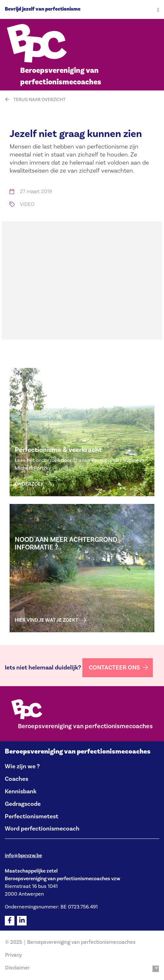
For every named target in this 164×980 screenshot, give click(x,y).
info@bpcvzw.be (23, 856)
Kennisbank (21, 791)
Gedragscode (23, 804)
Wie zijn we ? (22, 766)
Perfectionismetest (32, 816)
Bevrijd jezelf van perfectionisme (43, 9)
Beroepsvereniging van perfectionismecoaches (78, 751)
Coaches (16, 779)
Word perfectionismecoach (42, 829)
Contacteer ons (114, 668)
